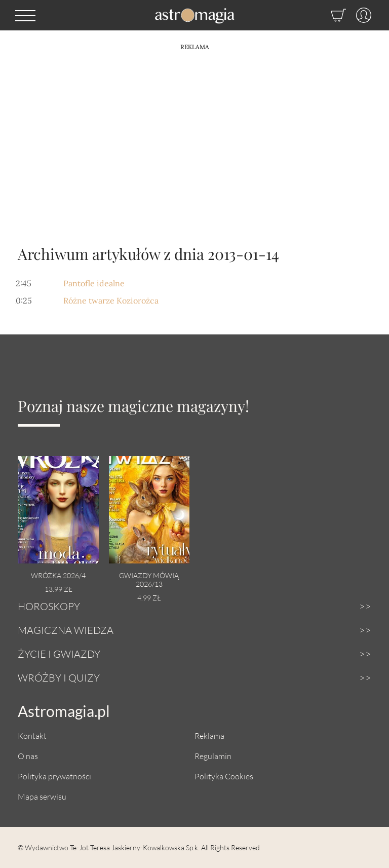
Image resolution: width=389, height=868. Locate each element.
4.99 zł (149, 598)
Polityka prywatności (54, 776)
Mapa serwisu (42, 796)
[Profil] (359, 15)
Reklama (209, 735)
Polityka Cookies (224, 776)
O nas (28, 756)
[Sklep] (328, 15)
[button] (25, 15)
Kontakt (32, 735)
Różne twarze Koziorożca (111, 300)
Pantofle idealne (94, 283)
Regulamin (213, 756)
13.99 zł (58, 589)
